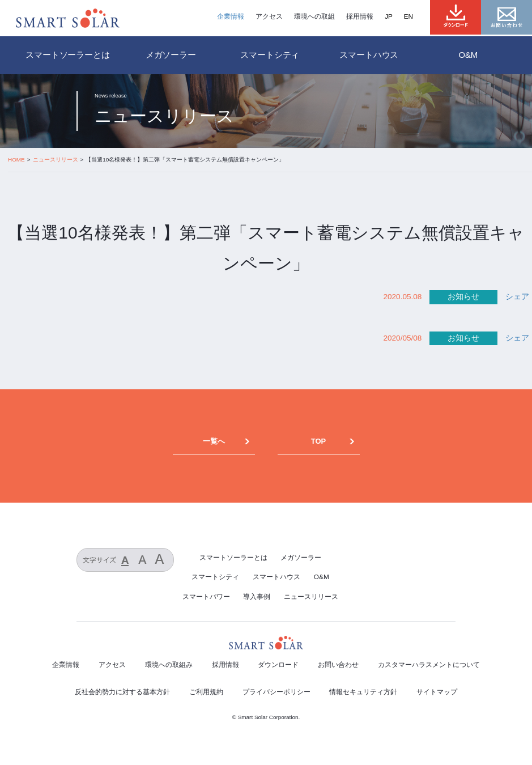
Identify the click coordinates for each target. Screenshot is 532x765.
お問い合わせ (338, 665)
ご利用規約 (206, 692)
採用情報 (360, 16)
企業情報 (231, 16)
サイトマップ (437, 692)
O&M (322, 577)
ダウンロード (278, 665)
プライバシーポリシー (276, 692)
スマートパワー (206, 597)
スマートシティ (215, 577)
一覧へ (214, 441)
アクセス (269, 16)
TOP (318, 441)
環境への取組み (169, 665)
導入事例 (257, 597)
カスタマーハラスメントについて (429, 665)
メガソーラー (301, 558)
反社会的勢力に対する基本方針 (122, 692)
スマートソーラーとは (68, 55)
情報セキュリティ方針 (363, 692)
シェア (517, 297)
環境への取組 (314, 16)
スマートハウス (276, 577)
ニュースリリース (311, 597)
